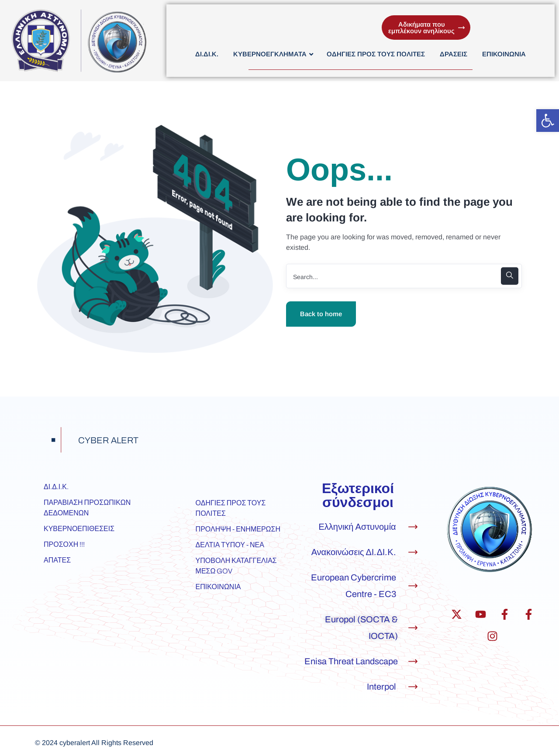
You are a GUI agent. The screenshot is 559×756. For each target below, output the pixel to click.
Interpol (381, 687)
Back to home (321, 314)
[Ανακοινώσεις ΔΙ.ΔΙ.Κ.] (413, 552)
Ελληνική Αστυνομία (357, 527)
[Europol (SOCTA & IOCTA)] (413, 628)
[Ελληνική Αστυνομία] (413, 527)
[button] (548, 121)
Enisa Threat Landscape (351, 661)
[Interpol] (413, 687)
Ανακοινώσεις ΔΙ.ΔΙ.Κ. (354, 552)
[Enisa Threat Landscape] (413, 661)
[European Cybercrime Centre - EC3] (413, 586)
